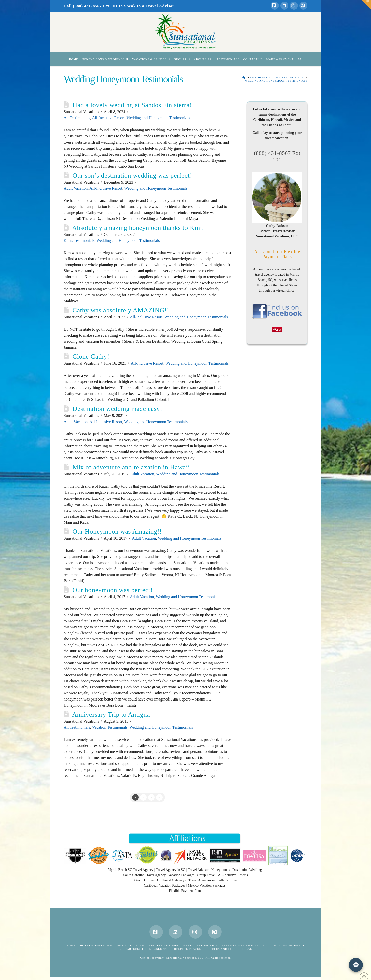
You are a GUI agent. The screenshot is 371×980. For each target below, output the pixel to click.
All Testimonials (77, 118)
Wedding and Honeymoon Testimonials (158, 118)
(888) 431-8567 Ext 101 (277, 156)
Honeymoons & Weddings (102, 945)
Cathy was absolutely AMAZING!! (121, 310)
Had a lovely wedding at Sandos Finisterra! (132, 105)
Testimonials (293, 945)
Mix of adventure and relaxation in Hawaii (131, 467)
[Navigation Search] (300, 59)
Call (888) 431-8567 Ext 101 (91, 6)
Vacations (136, 945)
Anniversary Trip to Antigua (111, 714)
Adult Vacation (76, 188)
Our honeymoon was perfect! (113, 590)
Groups (173, 945)
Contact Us (267, 945)
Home (71, 945)
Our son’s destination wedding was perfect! (132, 175)
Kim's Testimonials (79, 241)
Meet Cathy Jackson (200, 945)
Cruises (156, 945)
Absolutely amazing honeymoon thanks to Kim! (138, 228)
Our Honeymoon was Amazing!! (117, 532)
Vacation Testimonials (110, 727)
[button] (366, 5)
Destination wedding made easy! (118, 409)
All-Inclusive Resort (108, 118)
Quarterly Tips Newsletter (146, 949)
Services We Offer (238, 945)
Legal (247, 949)
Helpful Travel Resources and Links (206, 949)
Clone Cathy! (91, 357)
